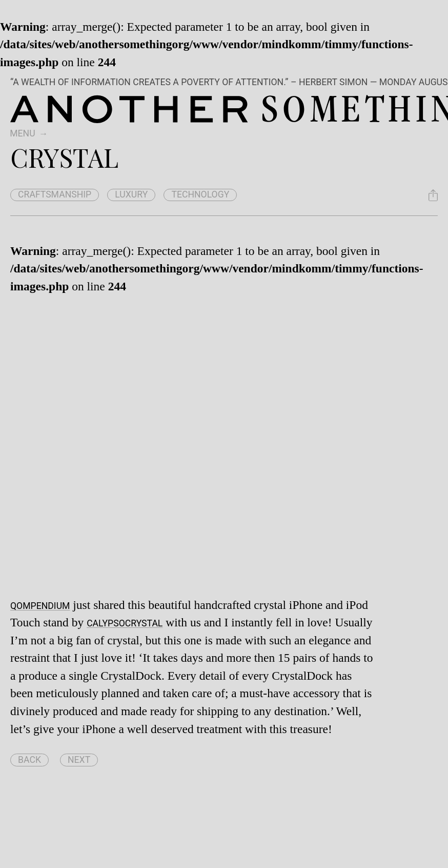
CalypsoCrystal (125, 623)
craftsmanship (55, 194)
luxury (131, 194)
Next (79, 760)
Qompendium (40, 606)
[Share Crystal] (433, 195)
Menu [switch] (22, 133)
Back (29, 760)
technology (200, 194)
